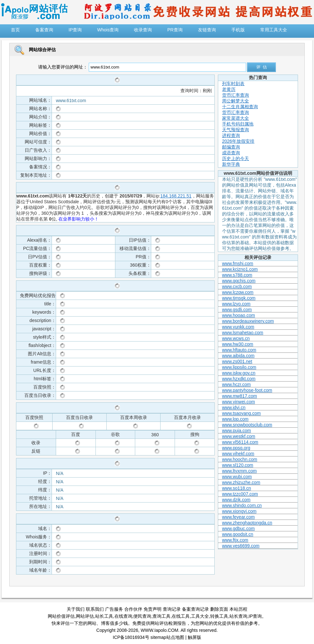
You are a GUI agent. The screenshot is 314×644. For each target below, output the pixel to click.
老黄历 (229, 89)
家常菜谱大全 (235, 118)
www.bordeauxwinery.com (248, 321)
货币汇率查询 (235, 95)
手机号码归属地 (238, 124)
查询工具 (161, 616)
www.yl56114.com (240, 442)
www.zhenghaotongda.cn (247, 523)
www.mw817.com (240, 396)
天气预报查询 (235, 130)
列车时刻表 (233, 84)
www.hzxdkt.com (239, 379)
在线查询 (123, 616)
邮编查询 (231, 147)
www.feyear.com (238, 517)
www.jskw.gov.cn (239, 373)
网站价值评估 (61, 616)
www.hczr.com (236, 384)
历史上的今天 (235, 158)
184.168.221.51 (176, 196)
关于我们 (76, 609)
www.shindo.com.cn (242, 505)
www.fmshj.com (238, 263)
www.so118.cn (236, 488)
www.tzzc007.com (240, 494)
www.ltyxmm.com (239, 471)
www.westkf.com (239, 436)
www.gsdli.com (237, 310)
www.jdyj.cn (234, 407)
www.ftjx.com (235, 540)
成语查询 (231, 153)
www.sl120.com (238, 465)
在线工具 (181, 616)
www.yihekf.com (238, 454)
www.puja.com (236, 431)
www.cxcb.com (237, 286)
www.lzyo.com (236, 304)
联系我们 (95, 609)
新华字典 (231, 164)
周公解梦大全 (235, 101)
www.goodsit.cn (238, 534)
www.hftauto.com (239, 350)
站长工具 (104, 616)
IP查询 (255, 616)
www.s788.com (237, 275)
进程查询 (231, 135)
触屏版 (194, 637)
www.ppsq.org (236, 448)
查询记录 (172, 609)
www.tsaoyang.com (241, 413)
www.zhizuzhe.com (241, 482)
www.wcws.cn (236, 338)
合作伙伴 (133, 609)
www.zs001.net (237, 361)
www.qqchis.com (239, 281)
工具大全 (200, 616)
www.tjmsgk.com (239, 298)
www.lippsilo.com (239, 367)
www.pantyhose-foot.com (247, 390)
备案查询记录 (195, 609)
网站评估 (85, 616)
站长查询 (238, 616)
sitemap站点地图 (167, 637)
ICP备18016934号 (131, 637)
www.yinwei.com (239, 402)
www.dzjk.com (236, 500)
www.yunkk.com (238, 327)
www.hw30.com (238, 344)
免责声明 (153, 609)
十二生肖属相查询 (240, 107)
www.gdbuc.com (238, 528)
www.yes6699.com (241, 546)
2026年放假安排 (238, 141)
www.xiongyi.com (239, 511)
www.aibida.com (238, 356)
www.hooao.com (239, 315)
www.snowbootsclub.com (247, 425)
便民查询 (142, 616)
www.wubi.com (237, 477)
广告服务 (114, 609)
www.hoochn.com (240, 459)
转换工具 (219, 616)
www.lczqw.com (238, 292)
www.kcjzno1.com (240, 269)
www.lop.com (235, 419)
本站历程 (238, 609)
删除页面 (219, 609)
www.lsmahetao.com (243, 333)
